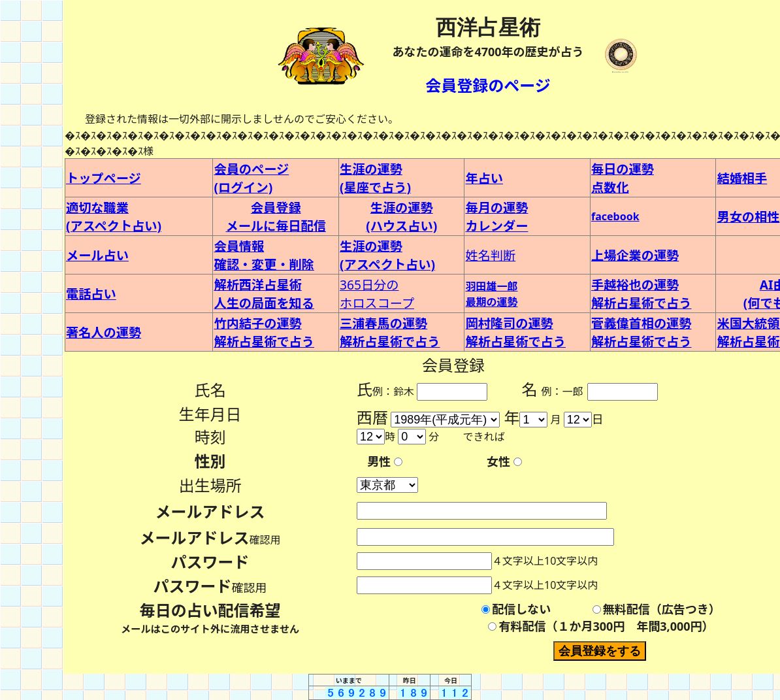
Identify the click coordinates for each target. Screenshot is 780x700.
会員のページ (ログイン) (251, 178)
